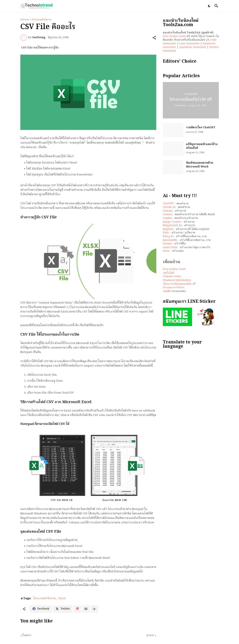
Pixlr (166, 233)
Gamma (168, 211)
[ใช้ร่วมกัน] (154, 38)
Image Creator (172, 222)
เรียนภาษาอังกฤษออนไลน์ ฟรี (179, 284)
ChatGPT (168, 204)
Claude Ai (169, 207)
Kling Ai (168, 236)
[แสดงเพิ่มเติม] (94, 609)
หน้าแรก (25, 20)
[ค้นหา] (216, 6)
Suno (166, 251)
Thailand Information (177, 280)
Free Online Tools (174, 36)
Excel (62, 599)
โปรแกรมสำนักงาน (42, 20)
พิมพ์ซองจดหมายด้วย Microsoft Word (200, 165)
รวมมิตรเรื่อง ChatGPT (201, 128)
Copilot (167, 218)
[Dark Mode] (209, 6)
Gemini (168, 214)
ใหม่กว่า (27, 636)
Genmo (167, 244)
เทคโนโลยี (168, 273)
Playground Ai (172, 225)
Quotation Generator (193, 47)
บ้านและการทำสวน (174, 288)
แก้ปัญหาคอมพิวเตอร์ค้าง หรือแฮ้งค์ (202, 146)
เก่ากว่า (150, 636)
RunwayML (170, 240)
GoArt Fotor (170, 247)
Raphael (168, 229)
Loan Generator (189, 44)
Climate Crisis (172, 277)
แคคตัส (167, 291)
